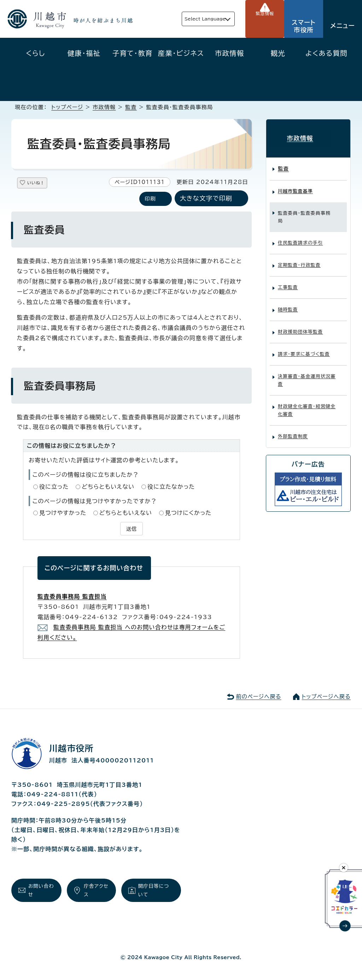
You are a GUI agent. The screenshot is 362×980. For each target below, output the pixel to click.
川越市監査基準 (295, 186)
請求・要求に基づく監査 (304, 349)
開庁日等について (155, 891)
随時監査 (288, 305)
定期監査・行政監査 (299, 260)
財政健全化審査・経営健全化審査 (307, 405)
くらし (36, 53)
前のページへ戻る (258, 696)
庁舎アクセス (95, 891)
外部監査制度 (293, 431)
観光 (278, 53)
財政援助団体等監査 (300, 327)
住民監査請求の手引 (300, 238)
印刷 (150, 199)
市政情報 (230, 53)
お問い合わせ (39, 891)
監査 (131, 107)
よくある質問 (326, 53)
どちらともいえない (108, 487)
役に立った (54, 487)
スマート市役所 (304, 26)
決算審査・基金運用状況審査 (307, 375)
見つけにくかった (188, 513)
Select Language (191, 19)
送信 (132, 529)
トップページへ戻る (326, 696)
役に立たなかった (171, 487)
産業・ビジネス (181, 53)
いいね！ (43, 184)
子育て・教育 (133, 53)
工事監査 (288, 282)
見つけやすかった (63, 513)
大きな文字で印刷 (206, 199)
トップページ (67, 107)
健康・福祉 (84, 53)
